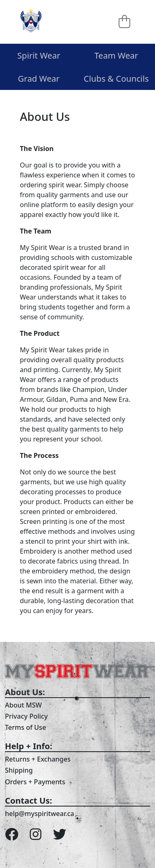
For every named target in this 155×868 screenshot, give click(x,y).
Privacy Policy (26, 716)
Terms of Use (25, 727)
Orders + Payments (35, 782)
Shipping (19, 770)
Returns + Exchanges (38, 759)
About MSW (23, 705)
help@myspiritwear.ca (40, 814)
